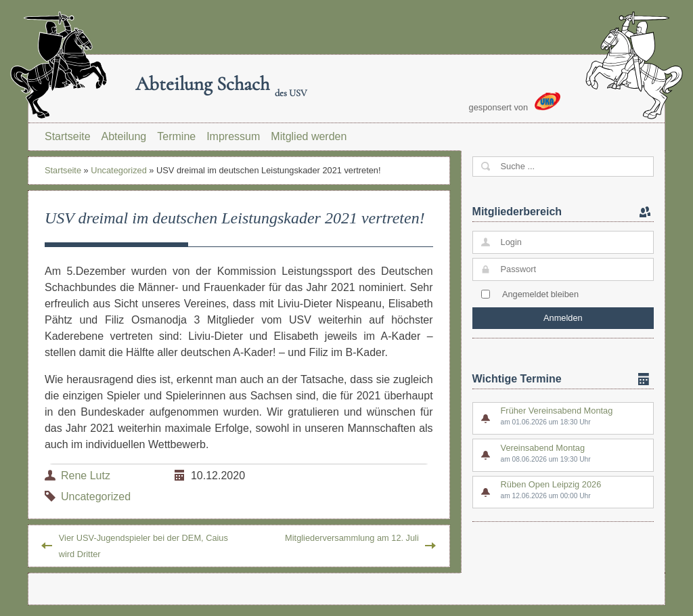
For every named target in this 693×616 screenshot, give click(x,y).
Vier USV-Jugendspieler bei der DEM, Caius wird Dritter (143, 546)
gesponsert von (515, 102)
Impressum (233, 136)
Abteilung (124, 136)
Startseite (68, 136)
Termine (176, 136)
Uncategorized (119, 170)
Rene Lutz (86, 476)
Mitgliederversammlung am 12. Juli (352, 538)
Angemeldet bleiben (540, 294)
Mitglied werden (309, 136)
